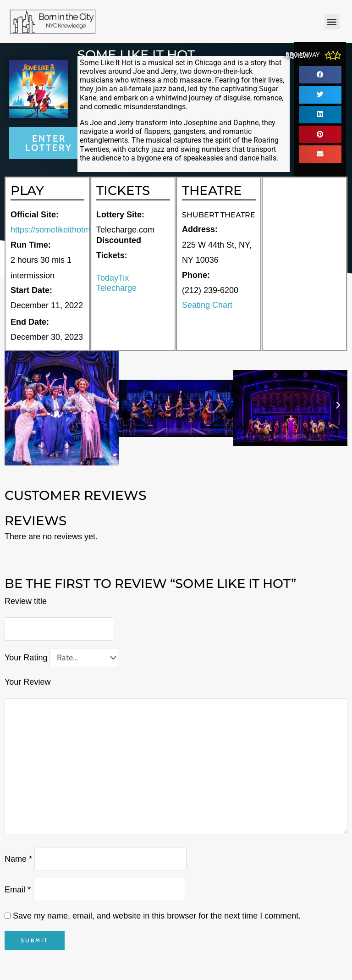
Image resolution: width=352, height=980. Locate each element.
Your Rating (26, 658)
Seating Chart (207, 305)
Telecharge (116, 288)
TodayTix (113, 278)
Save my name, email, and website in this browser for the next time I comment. (157, 916)
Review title (26, 601)
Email (18, 889)
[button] (332, 22)
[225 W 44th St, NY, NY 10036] (305, 264)
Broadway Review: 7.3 (302, 55)
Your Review (27, 682)
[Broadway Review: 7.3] (333, 56)
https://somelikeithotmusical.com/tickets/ (84, 230)
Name (18, 858)
